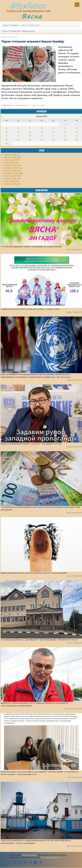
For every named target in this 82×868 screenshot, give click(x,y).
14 (53, 132)
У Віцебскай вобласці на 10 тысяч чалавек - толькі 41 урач (30, 309)
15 (65, 132)
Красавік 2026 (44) (12, 157)
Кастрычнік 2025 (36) (14, 173)
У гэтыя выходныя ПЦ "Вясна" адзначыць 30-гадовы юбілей (31, 247)
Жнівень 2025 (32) (12, 179)
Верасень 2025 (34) (13, 176)
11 (18, 132)
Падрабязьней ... (39, 105)
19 (30, 136)
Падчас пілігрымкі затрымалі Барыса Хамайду (33, 42)
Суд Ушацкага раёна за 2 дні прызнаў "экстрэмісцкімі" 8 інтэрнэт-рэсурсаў (39, 640)
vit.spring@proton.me (50, 857)
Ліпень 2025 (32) (12, 181)
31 (7, 143)
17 (7, 136)
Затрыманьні (22, 105)
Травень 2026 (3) (12, 155)
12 (30, 132)
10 (7, 132)
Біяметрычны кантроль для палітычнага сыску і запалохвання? (34, 573)
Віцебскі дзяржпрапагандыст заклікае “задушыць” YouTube (31, 444)
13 (42, 132)
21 (53, 136)
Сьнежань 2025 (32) (13, 168)
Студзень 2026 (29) (13, 165)
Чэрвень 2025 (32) (12, 184)
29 (65, 140)
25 (18, 140)
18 (18, 136)
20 (42, 136)
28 (53, 140)
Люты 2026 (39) (11, 163)
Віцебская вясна (29, 855)
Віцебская (28, 6)
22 (65, 136)
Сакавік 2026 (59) (12, 160)
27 (42, 140)
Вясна (32, 16)
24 (7, 140)
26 (30, 140)
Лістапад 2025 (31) (12, 171)
